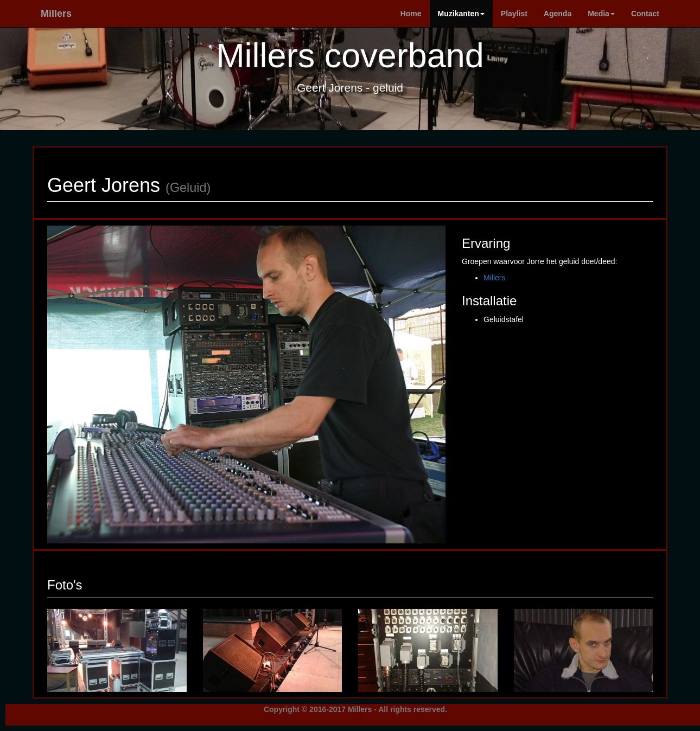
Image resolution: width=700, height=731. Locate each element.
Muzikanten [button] (461, 14)
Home (411, 14)
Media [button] (601, 14)
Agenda (558, 14)
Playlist (514, 14)
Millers (56, 14)
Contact (645, 14)
